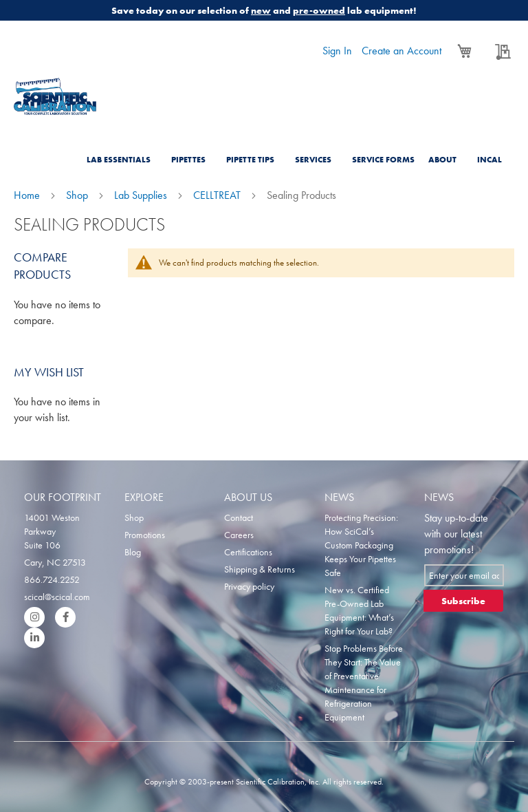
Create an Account (401, 51)
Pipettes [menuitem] (188, 160)
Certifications (248, 552)
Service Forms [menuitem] (383, 160)
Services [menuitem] (313, 160)
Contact (239, 517)
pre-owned (319, 10)
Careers (239, 535)
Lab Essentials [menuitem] (119, 160)
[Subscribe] (463, 601)
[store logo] (55, 96)
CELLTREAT (218, 195)
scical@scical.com (57, 597)
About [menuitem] (442, 160)
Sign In (337, 51)
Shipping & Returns (260, 569)
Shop (78, 195)
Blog (133, 552)
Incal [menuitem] (489, 160)
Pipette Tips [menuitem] (250, 160)
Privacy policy (249, 586)
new (261, 10)
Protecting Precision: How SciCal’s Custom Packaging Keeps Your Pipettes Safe (361, 545)
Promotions (145, 535)
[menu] (298, 151)
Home (28, 195)
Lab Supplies (142, 195)
